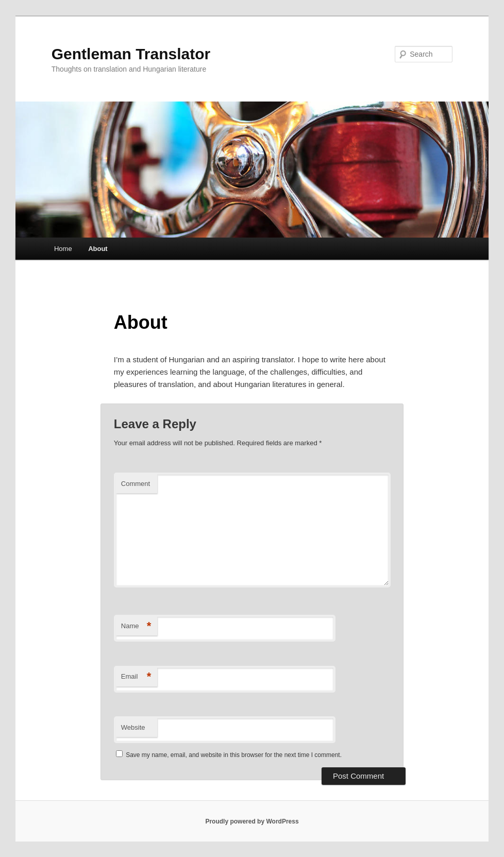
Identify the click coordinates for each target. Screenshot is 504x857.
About (98, 249)
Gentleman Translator (131, 54)
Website (133, 727)
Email (136, 677)
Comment (136, 484)
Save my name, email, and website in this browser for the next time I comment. (234, 755)
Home (63, 249)
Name (136, 626)
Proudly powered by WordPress (252, 821)
